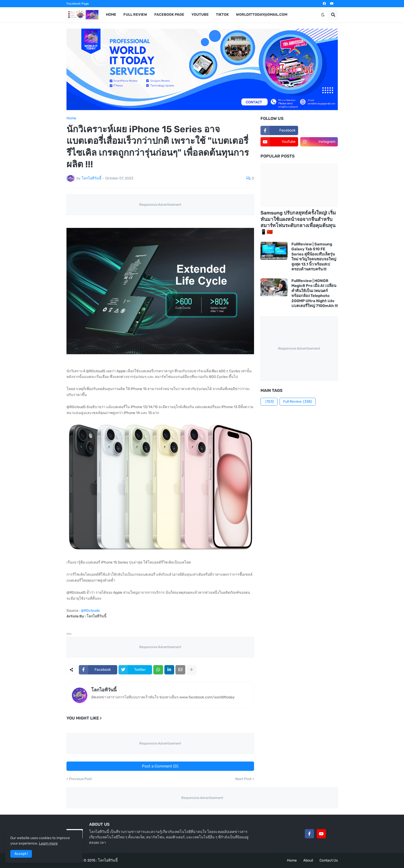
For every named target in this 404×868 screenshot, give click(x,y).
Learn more (48, 843)
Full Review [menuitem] (135, 15)
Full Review (298, 402)
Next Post (243, 779)
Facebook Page (78, 4)
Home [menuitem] (111, 15)
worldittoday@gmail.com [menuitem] (262, 15)
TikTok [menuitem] (222, 15)
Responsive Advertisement (160, 205)
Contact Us (329, 860)
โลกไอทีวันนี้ (104, 690)
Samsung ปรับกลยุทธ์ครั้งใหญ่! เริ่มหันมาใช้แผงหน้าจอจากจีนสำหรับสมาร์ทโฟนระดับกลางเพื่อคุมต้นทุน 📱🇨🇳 (298, 222)
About (308, 860)
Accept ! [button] (21, 854)
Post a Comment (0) (160, 766)
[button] (323, 15)
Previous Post (80, 779)
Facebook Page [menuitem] (169, 15)
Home (71, 118)
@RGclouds (90, 611)
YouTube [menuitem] (200, 15)
